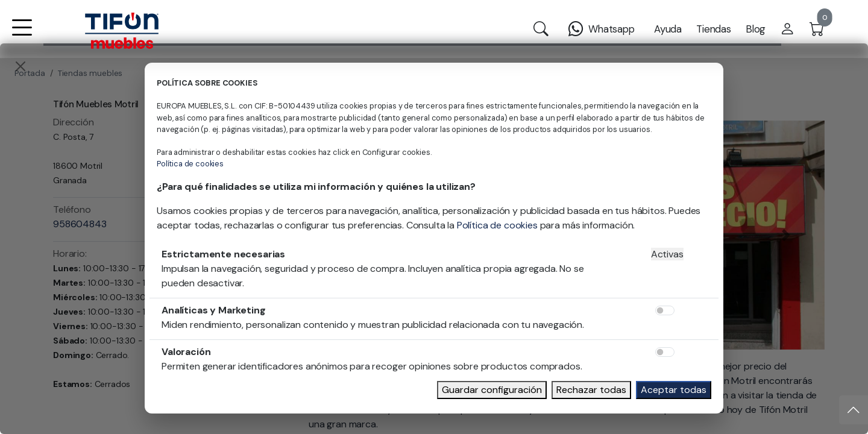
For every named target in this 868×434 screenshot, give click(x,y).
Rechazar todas (591, 390)
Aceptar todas (674, 390)
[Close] (20, 66)
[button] (22, 35)
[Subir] (854, 410)
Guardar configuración (492, 390)
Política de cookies (190, 164)
